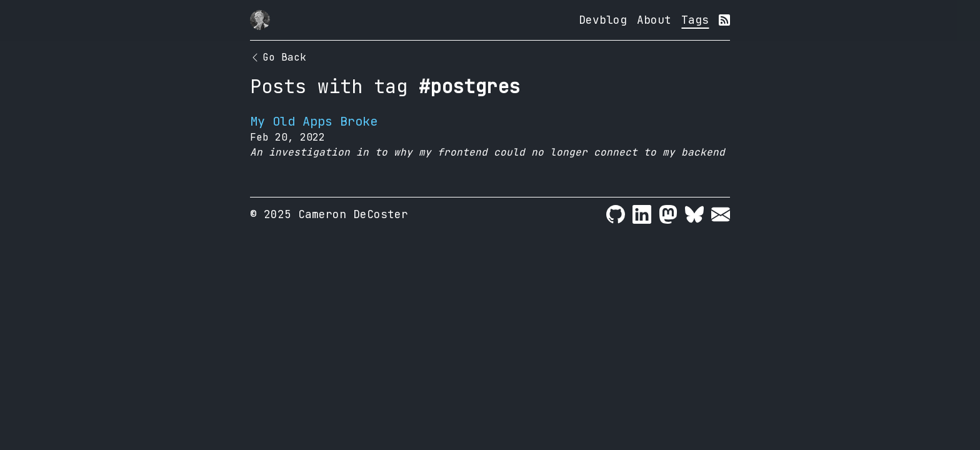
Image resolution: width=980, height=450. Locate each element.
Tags (695, 20)
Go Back (278, 57)
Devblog (603, 20)
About (654, 20)
